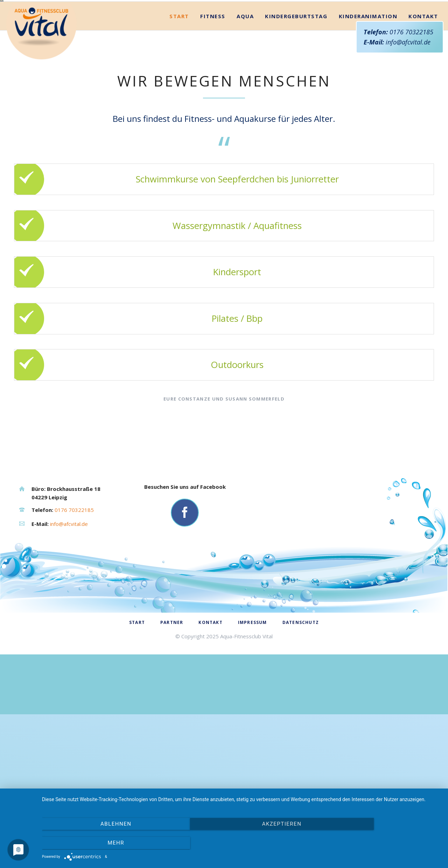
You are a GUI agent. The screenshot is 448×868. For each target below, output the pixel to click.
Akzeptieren (242, 844)
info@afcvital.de (408, 42)
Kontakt (423, 185)
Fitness (213, 185)
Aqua (245, 185)
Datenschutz (301, 791)
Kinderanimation (368, 185)
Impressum (253, 791)
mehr (381, 844)
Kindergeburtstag (296, 185)
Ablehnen (102, 844)
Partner (172, 791)
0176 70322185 (411, 32)
